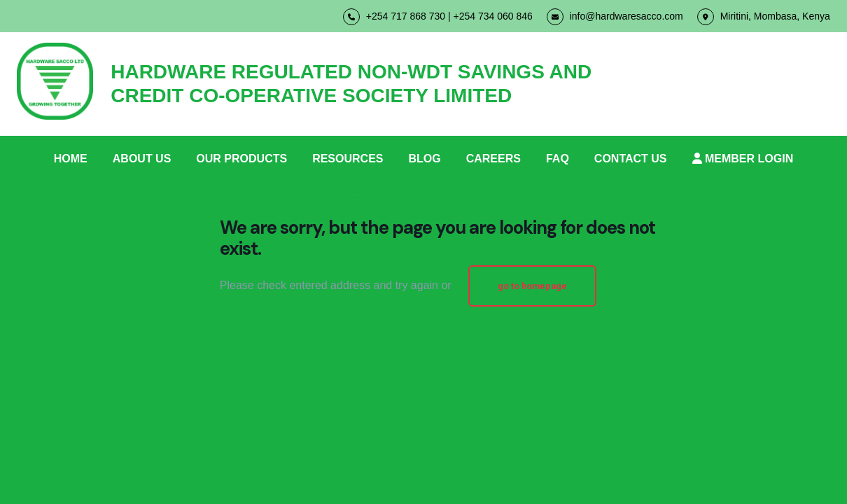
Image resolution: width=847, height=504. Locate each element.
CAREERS (493, 159)
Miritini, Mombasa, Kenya (764, 17)
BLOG (424, 159)
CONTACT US (631, 159)
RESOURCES (348, 159)
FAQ (558, 159)
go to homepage (532, 286)
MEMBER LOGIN (743, 159)
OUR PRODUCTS (241, 159)
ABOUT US (142, 159)
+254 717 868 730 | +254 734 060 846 (438, 17)
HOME (71, 159)
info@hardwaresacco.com (615, 17)
